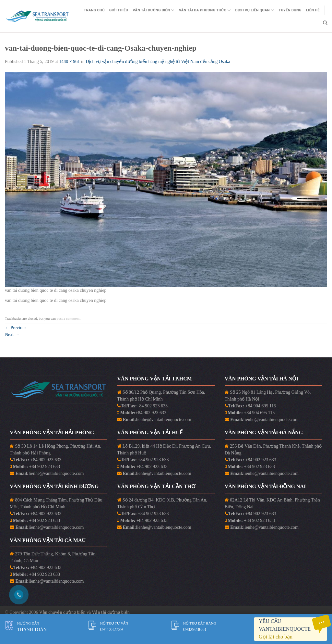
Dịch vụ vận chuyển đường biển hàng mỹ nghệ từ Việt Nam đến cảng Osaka (158, 62)
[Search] (325, 23)
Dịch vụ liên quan (255, 10)
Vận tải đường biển (111, 612)
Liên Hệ (313, 10)
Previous (16, 328)
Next (12, 334)
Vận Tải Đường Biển (153, 10)
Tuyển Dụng (290, 10)
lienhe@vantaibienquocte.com (163, 420)
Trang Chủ (94, 10)
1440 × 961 (69, 62)
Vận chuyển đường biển (63, 612)
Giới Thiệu (119, 10)
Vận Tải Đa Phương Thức (205, 10)
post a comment (68, 318)
